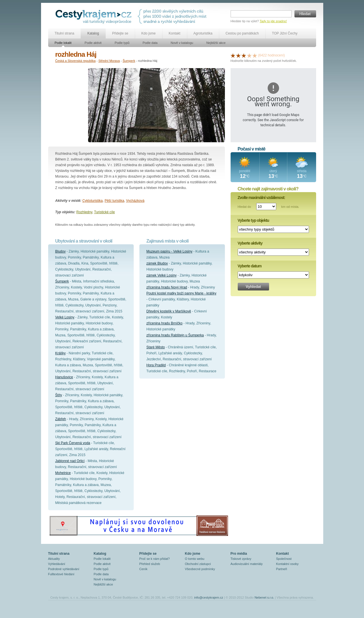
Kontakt (175, 33)
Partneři (282, 569)
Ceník (144, 569)
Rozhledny (84, 212)
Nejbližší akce (216, 43)
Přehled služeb (150, 564)
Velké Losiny (65, 317)
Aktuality (54, 559)
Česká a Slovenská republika (76, 61)
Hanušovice (64, 377)
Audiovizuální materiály (247, 564)
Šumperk (129, 61)
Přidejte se (120, 33)
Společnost (284, 559)
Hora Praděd (156, 365)
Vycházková (135, 201)
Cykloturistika (92, 201)
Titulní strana (65, 33)
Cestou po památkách (242, 33)
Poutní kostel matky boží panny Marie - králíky (181, 293)
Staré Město (156, 347)
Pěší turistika (114, 201)
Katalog (93, 33)
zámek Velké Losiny (162, 275)
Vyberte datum (250, 266)
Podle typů (122, 43)
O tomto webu (195, 559)
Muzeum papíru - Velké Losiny (169, 251)
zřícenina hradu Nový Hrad (167, 287)
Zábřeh (61, 419)
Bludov (61, 251)
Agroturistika (203, 33)
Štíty (59, 395)
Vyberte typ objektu (253, 220)
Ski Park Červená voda (73, 443)
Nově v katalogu (182, 43)
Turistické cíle (104, 212)
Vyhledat (253, 287)
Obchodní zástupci (198, 564)
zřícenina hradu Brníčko (165, 323)
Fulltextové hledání (61, 574)
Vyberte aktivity (250, 243)
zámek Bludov (157, 263)
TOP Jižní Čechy (285, 33)
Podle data (150, 43)
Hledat (305, 14)
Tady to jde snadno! (273, 21)
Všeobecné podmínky (200, 569)
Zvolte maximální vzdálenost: (262, 198)
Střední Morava (109, 61)
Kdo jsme (149, 33)
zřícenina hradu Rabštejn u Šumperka (175, 335)
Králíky (61, 353)
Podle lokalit (63, 43)
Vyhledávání (57, 564)
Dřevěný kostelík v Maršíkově (169, 311)
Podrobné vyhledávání (64, 569)
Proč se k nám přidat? (155, 559)
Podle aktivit (93, 43)
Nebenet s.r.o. (264, 597)
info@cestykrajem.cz (209, 597)
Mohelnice (63, 473)
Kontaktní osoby (287, 564)
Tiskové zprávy (241, 559)
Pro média (239, 554)
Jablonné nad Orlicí (70, 461)
